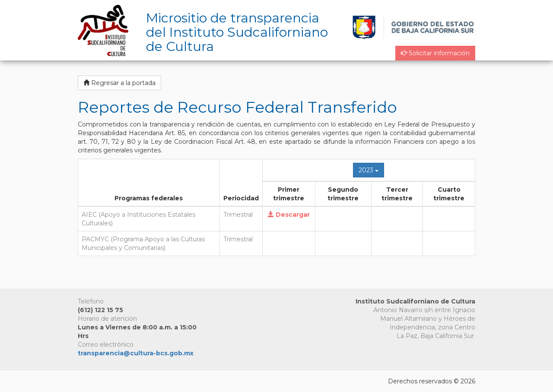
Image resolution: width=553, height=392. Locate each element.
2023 (369, 170)
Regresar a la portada (119, 83)
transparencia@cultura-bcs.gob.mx (136, 353)
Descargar (289, 215)
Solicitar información (435, 53)
